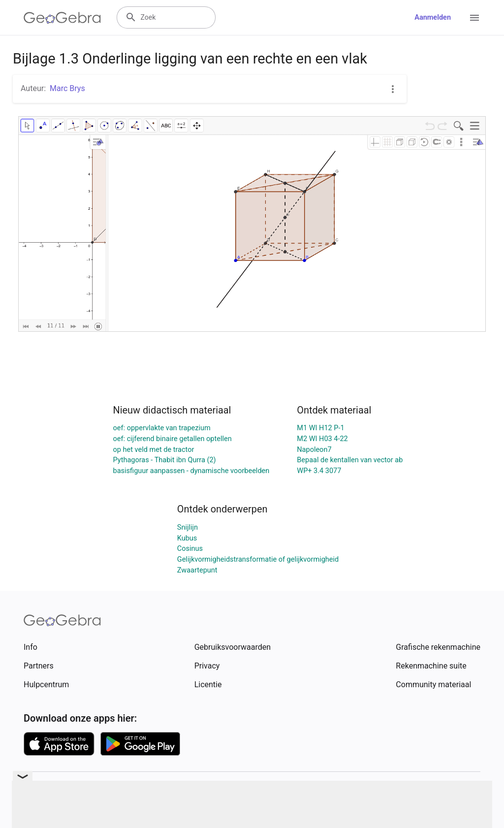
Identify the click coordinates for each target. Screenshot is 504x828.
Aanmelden (433, 17)
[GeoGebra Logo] (62, 18)
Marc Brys (67, 88)
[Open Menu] (474, 18)
